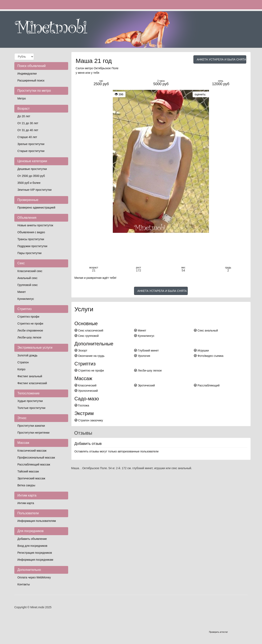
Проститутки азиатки (31, 426)
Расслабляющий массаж (34, 464)
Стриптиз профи (28, 317)
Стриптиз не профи (30, 324)
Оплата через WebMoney (34, 577)
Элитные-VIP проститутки (34, 190)
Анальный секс (27, 278)
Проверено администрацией (36, 208)
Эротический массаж (31, 478)
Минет (22, 292)
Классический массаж (32, 451)
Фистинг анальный (30, 376)
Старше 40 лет (27, 137)
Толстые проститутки (31, 408)
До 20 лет (24, 116)
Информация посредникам (35, 560)
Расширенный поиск (31, 80)
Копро (21, 369)
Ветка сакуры (26, 485)
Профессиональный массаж (36, 458)
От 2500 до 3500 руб (31, 176)
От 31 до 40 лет (28, 130)
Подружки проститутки (32, 246)
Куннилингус (26, 299)
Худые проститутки (30, 401)
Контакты (24, 584)
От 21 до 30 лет (28, 123)
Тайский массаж (28, 471)
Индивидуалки (27, 74)
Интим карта (26, 503)
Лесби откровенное (30, 330)
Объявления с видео (31, 232)
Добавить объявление (32, 539)
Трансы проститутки (31, 239)
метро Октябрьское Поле (102, 68)
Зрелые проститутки (31, 144)
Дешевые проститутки (32, 169)
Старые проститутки (31, 151)
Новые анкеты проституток (35, 225)
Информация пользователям (37, 521)
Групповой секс (28, 285)
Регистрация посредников (35, 553)
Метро (22, 98)
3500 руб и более (29, 183)
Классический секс (30, 271)
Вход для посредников (32, 546)
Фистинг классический (32, 383)
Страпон (23, 362)
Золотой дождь (27, 355)
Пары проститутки (29, 253)
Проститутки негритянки (33, 433)
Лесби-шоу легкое (29, 337)
